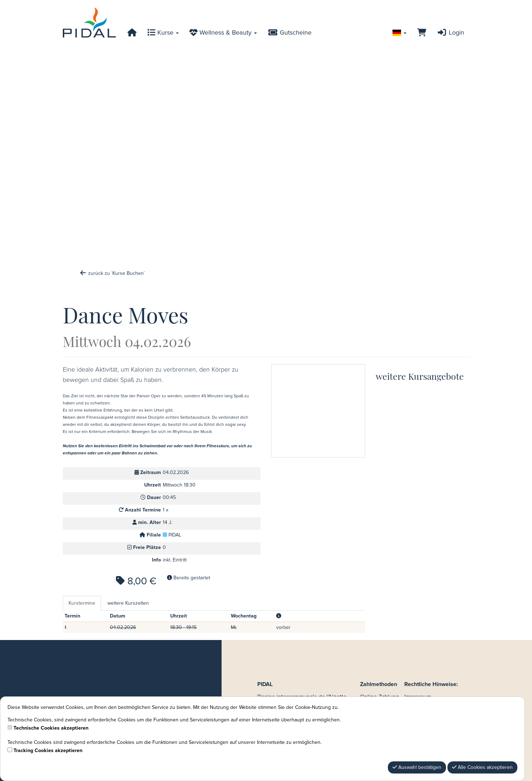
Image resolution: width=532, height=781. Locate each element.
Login (450, 33)
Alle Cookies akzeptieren (482, 767)
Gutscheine (289, 33)
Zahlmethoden (379, 684)
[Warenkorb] (422, 33)
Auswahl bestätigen (417, 767)
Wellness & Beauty (223, 33)
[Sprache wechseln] (399, 33)
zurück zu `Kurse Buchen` (112, 273)
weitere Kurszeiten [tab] (128, 603)
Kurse (163, 33)
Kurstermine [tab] (82, 603)
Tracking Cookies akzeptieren (48, 751)
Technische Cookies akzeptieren (51, 728)
